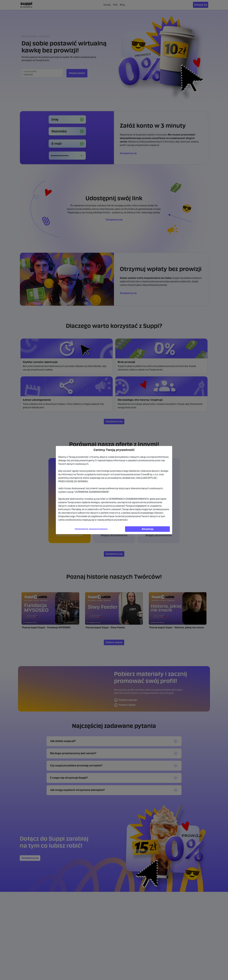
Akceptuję (148, 529)
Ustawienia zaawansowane (91, 529)
